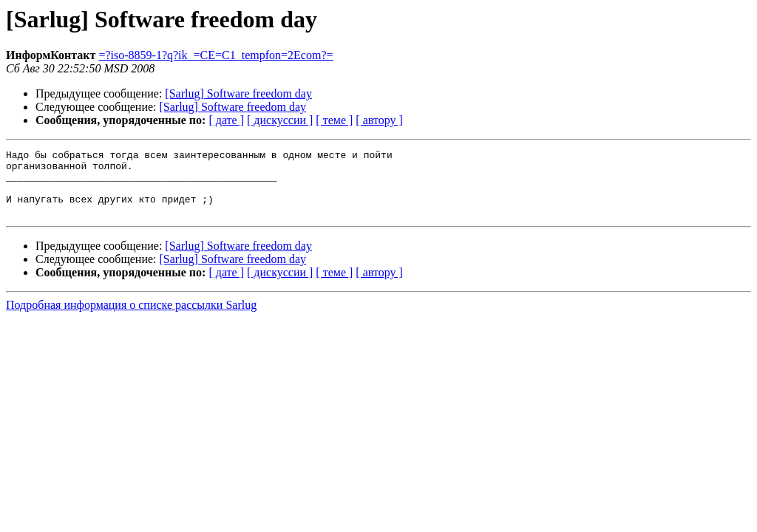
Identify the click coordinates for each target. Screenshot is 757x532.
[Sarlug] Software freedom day (238, 93)
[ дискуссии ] (280, 120)
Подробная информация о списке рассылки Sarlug (131, 318)
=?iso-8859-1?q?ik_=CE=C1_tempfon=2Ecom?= (215, 55)
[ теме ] (334, 120)
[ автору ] (379, 120)
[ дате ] (226, 120)
